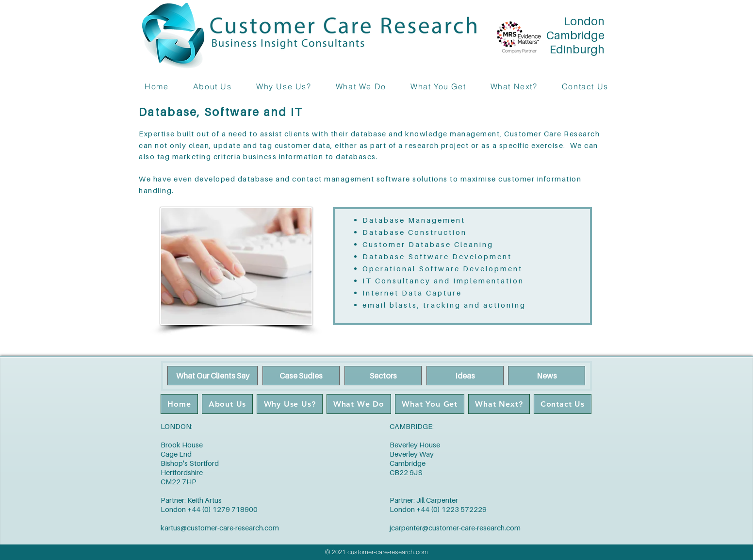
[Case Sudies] (301, 376)
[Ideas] (465, 376)
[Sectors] (383, 376)
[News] (547, 376)
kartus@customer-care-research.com (220, 527)
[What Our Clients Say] (213, 376)
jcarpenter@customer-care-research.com (455, 527)
